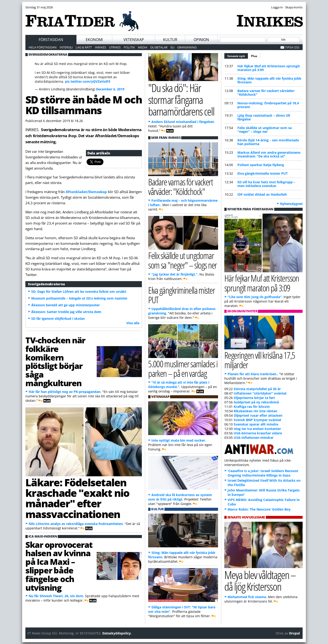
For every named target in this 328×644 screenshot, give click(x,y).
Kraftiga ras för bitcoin (252, 407)
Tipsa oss (292, 47)
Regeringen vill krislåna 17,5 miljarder (260, 360)
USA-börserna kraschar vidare (258, 433)
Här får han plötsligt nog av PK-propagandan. (65, 392)
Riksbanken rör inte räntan (255, 411)
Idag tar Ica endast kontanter (257, 429)
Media (143, 47)
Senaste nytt (238, 55)
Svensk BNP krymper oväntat (257, 420)
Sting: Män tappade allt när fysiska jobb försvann (269, 80)
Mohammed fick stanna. (247, 597)
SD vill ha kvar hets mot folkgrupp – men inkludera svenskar (266, 184)
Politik (129, 47)
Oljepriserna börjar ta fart (254, 398)
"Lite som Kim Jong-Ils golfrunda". (255, 297)
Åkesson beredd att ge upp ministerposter (65, 305)
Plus (254, 56)
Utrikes (115, 47)
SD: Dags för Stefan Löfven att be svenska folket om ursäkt (79, 291)
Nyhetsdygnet (291, 204)
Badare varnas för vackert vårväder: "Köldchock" (266, 93)
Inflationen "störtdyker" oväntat (260, 393)
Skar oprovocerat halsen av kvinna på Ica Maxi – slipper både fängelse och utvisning (59, 566)
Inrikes (100, 47)
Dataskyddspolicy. (117, 633)
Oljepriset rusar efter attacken (258, 415)
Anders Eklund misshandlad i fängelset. (183, 122)
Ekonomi (94, 40)
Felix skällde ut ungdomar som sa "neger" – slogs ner (265, 130)
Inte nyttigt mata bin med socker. (179, 440)
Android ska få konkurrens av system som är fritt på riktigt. (180, 497)
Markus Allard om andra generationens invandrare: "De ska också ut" (269, 154)
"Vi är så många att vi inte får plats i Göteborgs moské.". (179, 385)
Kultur (170, 40)
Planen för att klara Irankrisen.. (253, 374)
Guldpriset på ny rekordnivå (256, 402)
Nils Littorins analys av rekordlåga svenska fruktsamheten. (76, 524)
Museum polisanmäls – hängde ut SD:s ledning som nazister (79, 298)
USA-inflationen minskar (254, 438)
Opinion (201, 40)
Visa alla (133, 323)
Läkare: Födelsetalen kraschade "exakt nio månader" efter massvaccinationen (77, 498)
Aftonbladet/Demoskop (87, 192)
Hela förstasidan (43, 47)
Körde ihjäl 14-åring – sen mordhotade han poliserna (268, 142)
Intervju (66, 47)
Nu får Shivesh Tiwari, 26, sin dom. (56, 596)
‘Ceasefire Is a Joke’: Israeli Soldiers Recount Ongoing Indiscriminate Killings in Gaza (263, 473)
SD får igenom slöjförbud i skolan (58, 319)
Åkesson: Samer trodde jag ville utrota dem (66, 312)
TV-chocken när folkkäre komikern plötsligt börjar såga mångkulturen (55, 361)
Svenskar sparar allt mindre (256, 424)
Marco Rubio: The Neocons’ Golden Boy (259, 509)
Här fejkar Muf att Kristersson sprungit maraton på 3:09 (269, 68)
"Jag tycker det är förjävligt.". (175, 274)
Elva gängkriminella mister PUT (263, 173)
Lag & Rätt (84, 47)
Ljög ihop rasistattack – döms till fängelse (264, 117)
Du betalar (159, 47)
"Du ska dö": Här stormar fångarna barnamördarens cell (181, 99)
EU (172, 47)
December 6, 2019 (110, 89)
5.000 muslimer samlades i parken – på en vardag (183, 368)
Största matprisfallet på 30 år (257, 389)
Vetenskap (134, 40)
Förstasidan (51, 40)
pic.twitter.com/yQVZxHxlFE (88, 81)
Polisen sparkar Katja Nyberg (261, 165)
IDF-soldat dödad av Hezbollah (262, 194)
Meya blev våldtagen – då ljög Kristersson (260, 581)
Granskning (187, 47)
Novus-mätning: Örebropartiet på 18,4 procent (268, 105)
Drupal (294, 633)
